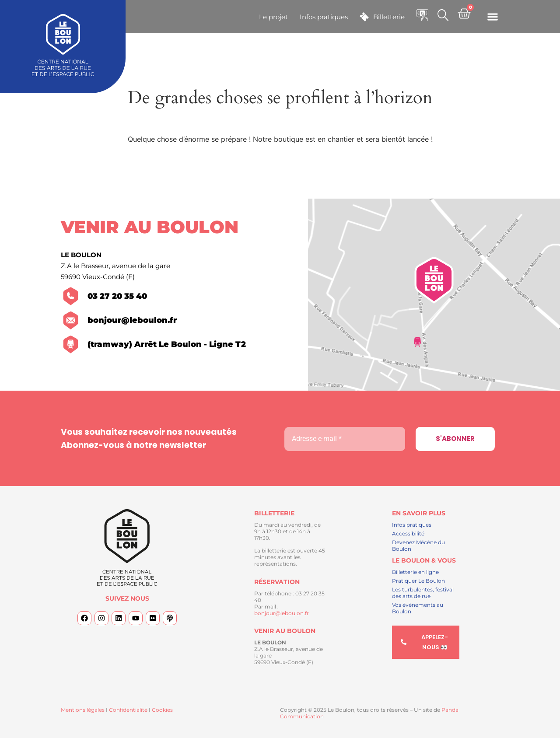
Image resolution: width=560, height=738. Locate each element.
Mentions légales (83, 710)
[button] (492, 17)
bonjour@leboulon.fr (282, 613)
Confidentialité (128, 710)
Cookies (162, 710)
